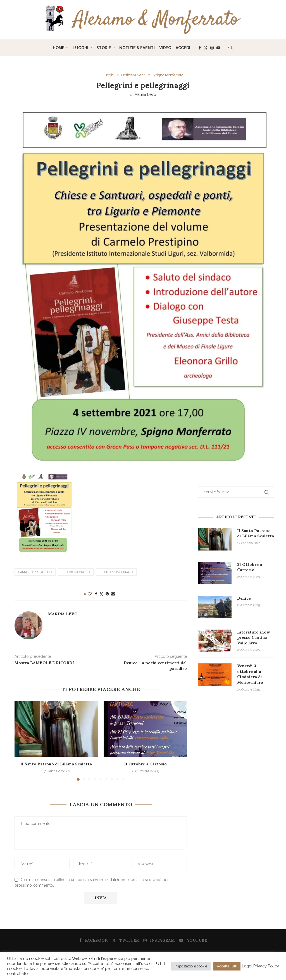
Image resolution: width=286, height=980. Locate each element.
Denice (244, 598)
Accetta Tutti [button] (227, 966)
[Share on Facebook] (96, 594)
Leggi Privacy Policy (260, 966)
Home (59, 48)
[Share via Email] (113, 594)
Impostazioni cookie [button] (191, 966)
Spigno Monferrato (116, 572)
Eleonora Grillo (76, 572)
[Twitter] (206, 48)
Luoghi (80, 48)
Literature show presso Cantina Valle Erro (253, 638)
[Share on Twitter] (101, 594)
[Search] (230, 48)
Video (165, 48)
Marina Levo (145, 94)
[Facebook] (200, 48)
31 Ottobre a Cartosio (145, 764)
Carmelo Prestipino (35, 572)
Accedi (183, 48)
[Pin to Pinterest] (107, 594)
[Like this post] (90, 594)
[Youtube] (218, 48)
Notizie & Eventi (137, 48)
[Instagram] (212, 48)
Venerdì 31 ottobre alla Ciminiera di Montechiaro (250, 674)
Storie (104, 48)
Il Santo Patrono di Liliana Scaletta (56, 764)
